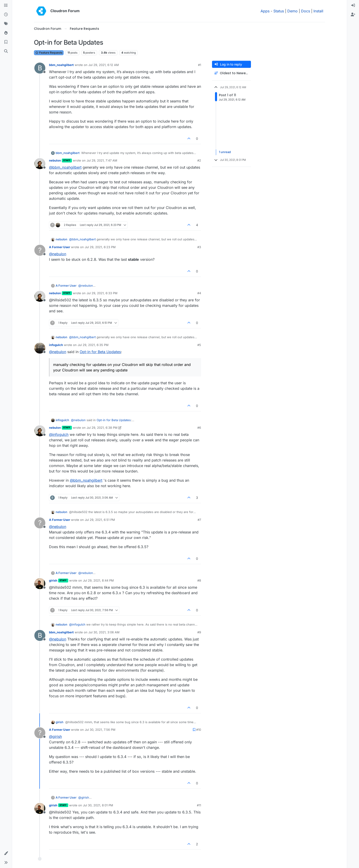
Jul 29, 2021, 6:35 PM (93, 345)
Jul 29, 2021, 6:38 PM (102, 428)
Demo (292, 11)
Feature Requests (49, 53)
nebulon (55, 160)
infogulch (56, 345)
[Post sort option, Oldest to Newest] (231, 73)
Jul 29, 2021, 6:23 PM (100, 247)
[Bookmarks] (6, 42)
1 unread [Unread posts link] (225, 152)
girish (53, 580)
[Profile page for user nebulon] (40, 164)
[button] (6, 853)
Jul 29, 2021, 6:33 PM (102, 293)
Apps (265, 11)
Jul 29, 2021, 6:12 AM (104, 65)
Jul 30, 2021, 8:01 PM (98, 805)
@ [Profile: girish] (55, 736)
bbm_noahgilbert (61, 65)
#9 (199, 632)
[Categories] (6, 5)
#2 (199, 160)
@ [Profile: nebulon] (58, 254)
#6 (199, 428)
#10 (199, 730)
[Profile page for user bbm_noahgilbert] (40, 68)
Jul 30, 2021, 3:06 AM (104, 632)
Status (279, 11)
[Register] (353, 15)
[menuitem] (353, 5)
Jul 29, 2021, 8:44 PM (98, 580)
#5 (199, 345)
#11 (199, 805)
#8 (199, 580)
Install (318, 11)
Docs (306, 11)
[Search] (6, 51)
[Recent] (6, 15)
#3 (199, 247)
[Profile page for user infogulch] (40, 348)
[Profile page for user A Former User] (40, 250)
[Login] (353, 5)
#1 (200, 65)
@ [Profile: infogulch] (59, 434)
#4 (199, 293)
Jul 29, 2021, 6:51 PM (100, 520)
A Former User (60, 247)
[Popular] (6, 33)
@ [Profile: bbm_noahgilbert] (65, 167)
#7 (199, 520)
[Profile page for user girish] (40, 584)
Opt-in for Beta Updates (100, 352)
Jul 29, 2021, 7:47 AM (102, 160)
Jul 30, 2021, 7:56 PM (100, 730)
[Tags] (6, 24)
